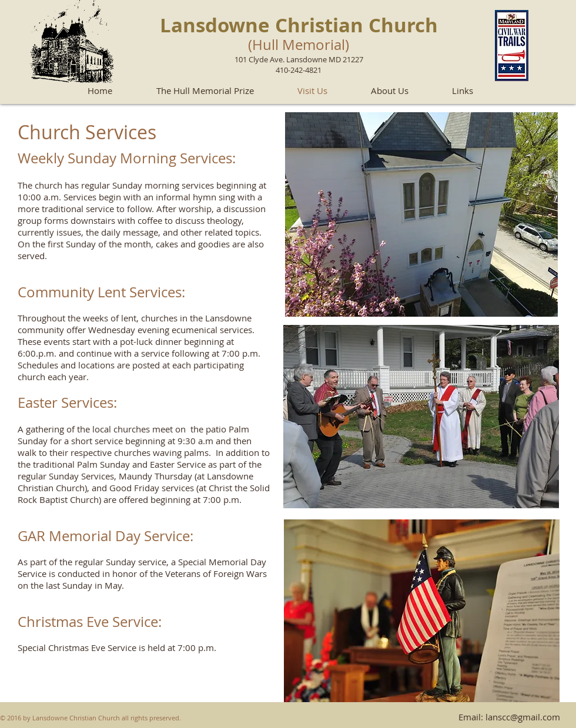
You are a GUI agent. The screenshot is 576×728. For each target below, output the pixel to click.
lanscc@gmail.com (523, 717)
